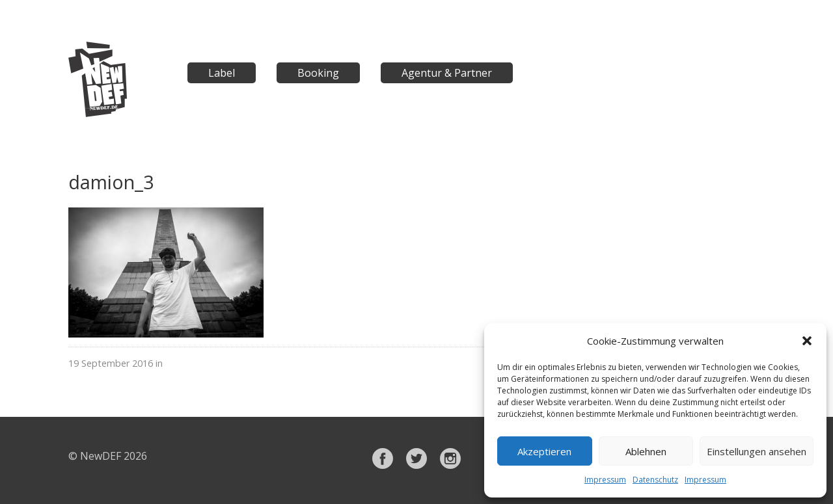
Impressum (605, 480)
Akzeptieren (544, 451)
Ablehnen (646, 451)
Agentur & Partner (447, 73)
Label (222, 73)
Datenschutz (655, 480)
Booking (318, 73)
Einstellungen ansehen (757, 451)
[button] (807, 341)
